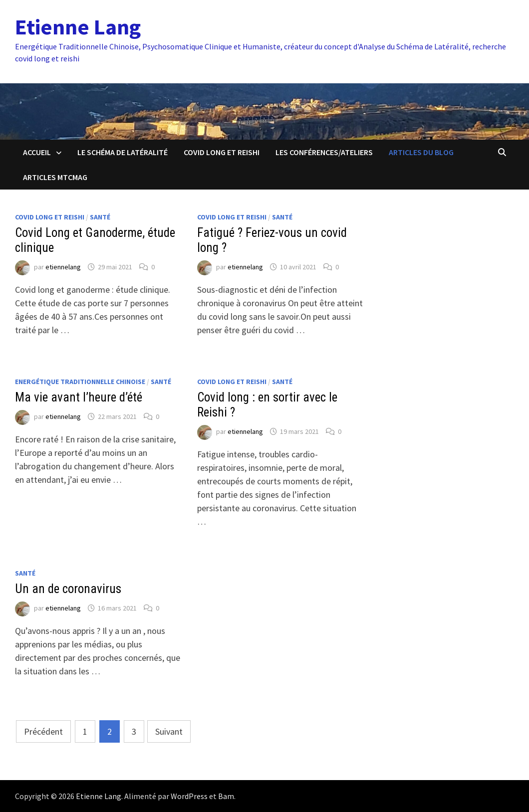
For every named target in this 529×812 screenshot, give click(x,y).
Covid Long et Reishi (222, 152)
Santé (100, 217)
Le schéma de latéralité (123, 152)
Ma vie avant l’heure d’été (79, 397)
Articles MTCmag (55, 177)
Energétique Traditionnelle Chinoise (80, 382)
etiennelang (63, 267)
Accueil (37, 152)
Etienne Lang (78, 27)
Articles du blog (421, 152)
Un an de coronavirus (68, 589)
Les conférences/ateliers (324, 152)
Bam (226, 796)
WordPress (189, 796)
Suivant (169, 731)
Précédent (43, 731)
